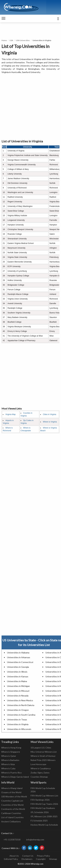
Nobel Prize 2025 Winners (43, 760)
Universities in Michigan (18, 686)
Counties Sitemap (39, 777)
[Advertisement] (30, 107)
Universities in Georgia (18, 667)
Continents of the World (13, 809)
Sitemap (53, 859)
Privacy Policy (43, 856)
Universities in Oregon (18, 710)
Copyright (41, 859)
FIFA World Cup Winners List (44, 796)
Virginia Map (10, 414)
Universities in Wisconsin (19, 729)
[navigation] (3, 19)
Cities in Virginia (49, 414)
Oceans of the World (11, 792)
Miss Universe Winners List (44, 752)
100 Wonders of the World (14, 796)
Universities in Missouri (18, 691)
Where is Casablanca (41, 768)
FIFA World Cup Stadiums (43, 808)
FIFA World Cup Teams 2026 (44, 804)
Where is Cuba (8, 768)
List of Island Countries (12, 817)
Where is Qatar (9, 756)
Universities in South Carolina (21, 715)
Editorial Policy (11, 859)
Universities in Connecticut (20, 662)
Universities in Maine (17, 681)
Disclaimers (27, 859)
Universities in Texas (17, 720)
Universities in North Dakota (21, 705)
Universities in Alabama (18, 653)
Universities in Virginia (18, 724)
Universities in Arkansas (19, 657)
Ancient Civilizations (11, 821)
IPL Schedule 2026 (40, 812)
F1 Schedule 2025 (39, 821)
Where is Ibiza (8, 764)
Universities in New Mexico (20, 700)
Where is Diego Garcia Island (15, 777)
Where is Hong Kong (11, 748)
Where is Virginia (50, 422)
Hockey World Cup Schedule (44, 825)
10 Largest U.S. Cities (41, 748)
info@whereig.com (35, 840)
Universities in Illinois (17, 672)
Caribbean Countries (11, 813)
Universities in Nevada (18, 696)
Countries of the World (12, 805)
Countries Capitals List (12, 801)
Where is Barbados (10, 760)
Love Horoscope (38, 764)
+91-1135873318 (12, 840)
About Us (14, 856)
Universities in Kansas (18, 676)
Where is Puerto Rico (11, 773)
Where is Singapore (11, 752)
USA (11, 40)
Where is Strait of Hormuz (43, 756)
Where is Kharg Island (12, 788)
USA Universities (23, 40)
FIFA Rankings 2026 (40, 800)
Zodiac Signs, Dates (40, 773)
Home (4, 40)
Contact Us (28, 856)
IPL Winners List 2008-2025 (44, 816)
